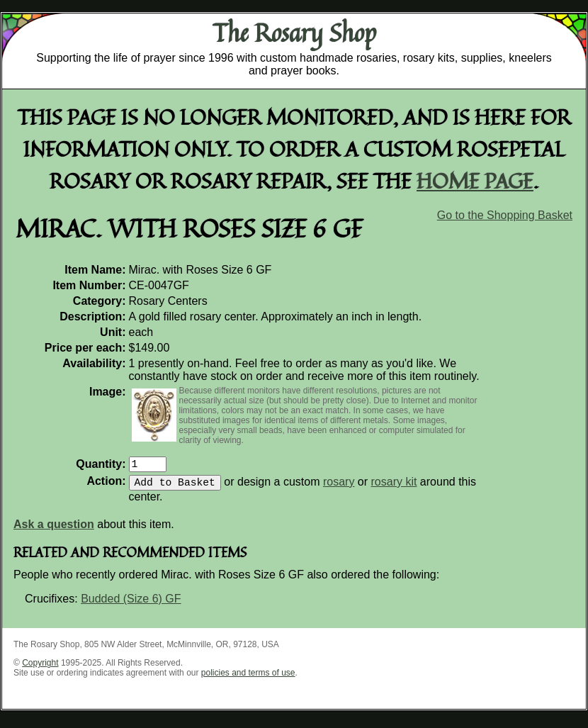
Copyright (40, 668)
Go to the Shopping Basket (505, 215)
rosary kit (394, 487)
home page (475, 180)
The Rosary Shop (294, 33)
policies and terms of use (248, 678)
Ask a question (54, 530)
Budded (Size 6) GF (131, 604)
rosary (339, 487)
